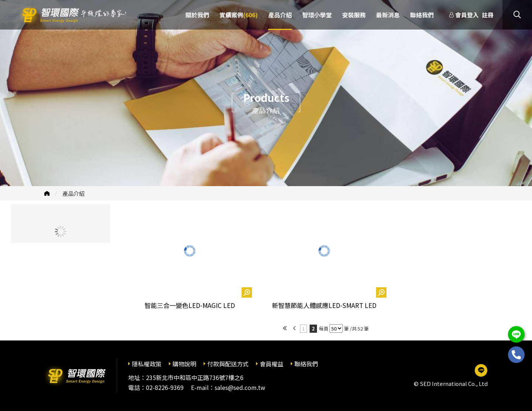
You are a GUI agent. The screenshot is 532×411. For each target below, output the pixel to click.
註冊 (488, 15)
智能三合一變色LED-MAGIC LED (190, 305)
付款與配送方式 (228, 364)
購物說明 (184, 364)
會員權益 (272, 364)
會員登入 (467, 15)
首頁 (47, 193)
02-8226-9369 (165, 387)
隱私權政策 (147, 364)
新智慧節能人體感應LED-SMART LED (324, 305)
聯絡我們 (306, 364)
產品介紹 (74, 193)
